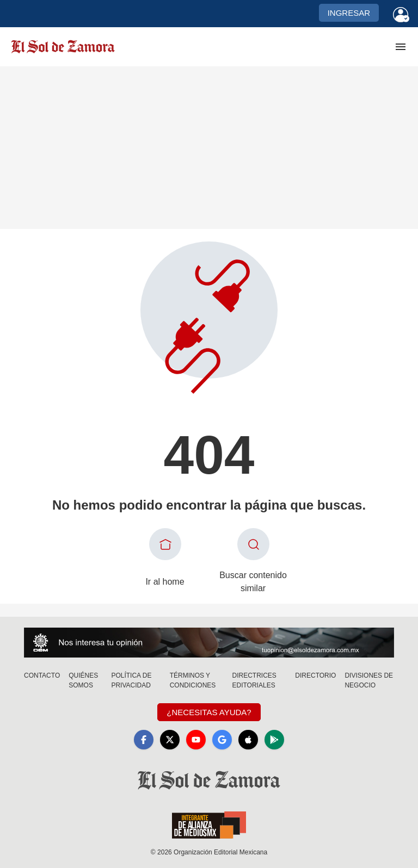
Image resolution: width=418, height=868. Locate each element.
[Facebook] (144, 740)
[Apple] (248, 740)
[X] (170, 740)
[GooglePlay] (274, 740)
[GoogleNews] (222, 740)
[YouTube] (196, 740)
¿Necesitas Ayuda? (209, 712)
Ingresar (349, 13)
